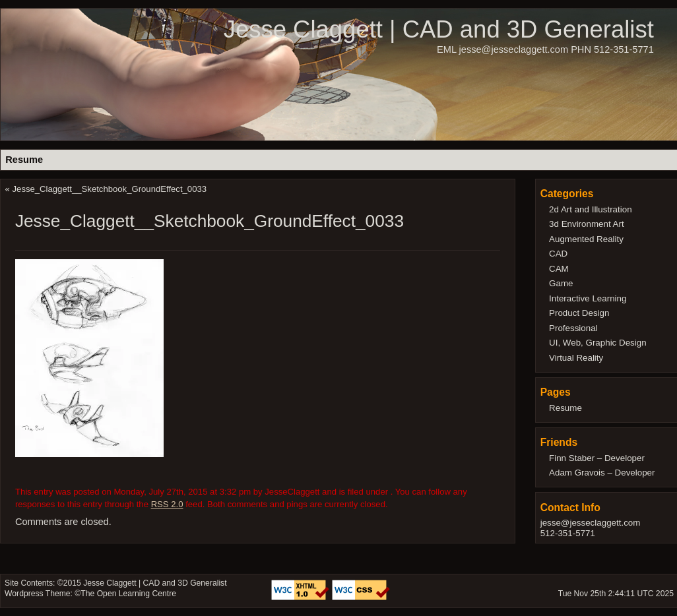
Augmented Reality (586, 239)
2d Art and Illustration (591, 209)
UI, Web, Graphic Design (598, 343)
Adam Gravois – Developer (602, 473)
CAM (559, 269)
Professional (573, 328)
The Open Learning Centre (128, 594)
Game (561, 283)
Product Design (579, 313)
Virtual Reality (576, 358)
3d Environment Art (587, 224)
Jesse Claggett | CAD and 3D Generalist (439, 29)
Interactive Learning (588, 298)
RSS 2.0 (167, 504)
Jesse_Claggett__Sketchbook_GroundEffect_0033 (110, 189)
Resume (24, 160)
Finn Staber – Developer (597, 458)
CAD (558, 254)
